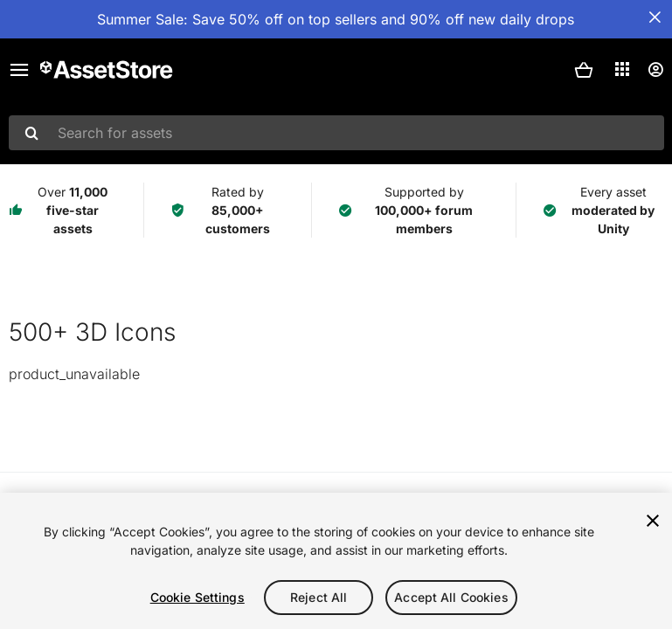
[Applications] (622, 69)
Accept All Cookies (451, 597)
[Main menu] (19, 70)
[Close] (653, 521)
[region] (336, 561)
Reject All (319, 597)
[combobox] (336, 133)
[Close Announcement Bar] (655, 17)
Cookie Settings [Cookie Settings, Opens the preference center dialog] (197, 597)
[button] (584, 70)
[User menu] (655, 70)
